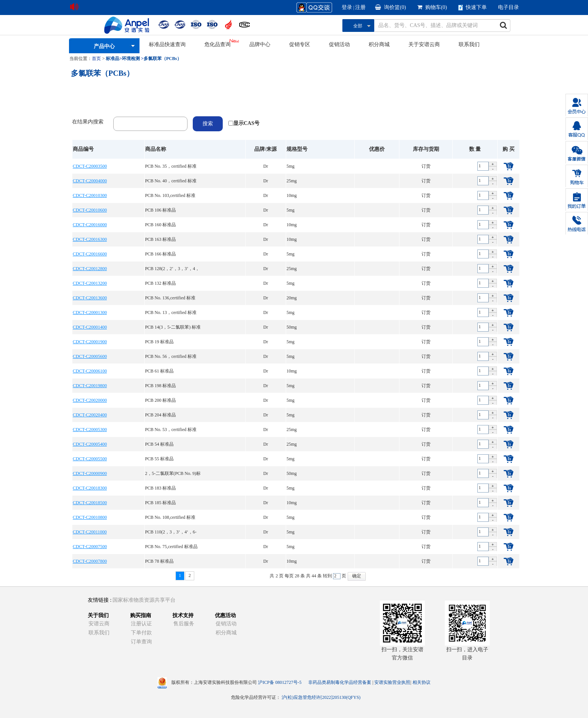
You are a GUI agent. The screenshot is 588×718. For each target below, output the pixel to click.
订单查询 (141, 642)
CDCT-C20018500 (90, 503)
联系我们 (469, 44)
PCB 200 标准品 (161, 400)
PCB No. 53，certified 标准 (171, 430)
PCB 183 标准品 (161, 488)
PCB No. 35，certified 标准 (171, 166)
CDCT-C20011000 (90, 532)
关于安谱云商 (424, 44)
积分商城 (379, 44)
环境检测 (131, 59)
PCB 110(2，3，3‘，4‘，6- (171, 532)
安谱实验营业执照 (392, 682)
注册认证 (141, 624)
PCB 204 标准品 (161, 415)
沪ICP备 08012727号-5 (280, 682)
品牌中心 (260, 44)
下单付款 (141, 633)
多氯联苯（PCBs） (163, 59)
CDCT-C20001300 (90, 312)
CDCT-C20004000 (90, 181)
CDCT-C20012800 (90, 269)
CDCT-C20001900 (90, 342)
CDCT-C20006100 (90, 371)
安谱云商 (99, 624)
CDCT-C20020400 (90, 415)
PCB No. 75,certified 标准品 (171, 547)
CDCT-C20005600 (90, 356)
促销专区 (300, 44)
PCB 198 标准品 (161, 386)
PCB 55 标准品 (160, 459)
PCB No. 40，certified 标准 (171, 181)
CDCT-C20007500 (90, 547)
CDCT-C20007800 (90, 561)
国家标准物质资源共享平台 (144, 600)
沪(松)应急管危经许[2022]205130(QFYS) (321, 697)
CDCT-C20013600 (90, 298)
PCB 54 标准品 (160, 444)
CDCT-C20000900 (90, 473)
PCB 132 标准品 (161, 283)
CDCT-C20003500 (90, 166)
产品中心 (104, 46)
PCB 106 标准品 (161, 210)
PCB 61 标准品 (160, 371)
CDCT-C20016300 (90, 239)
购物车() (432, 7)
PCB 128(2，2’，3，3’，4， (172, 269)
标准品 (112, 59)
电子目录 (508, 7)
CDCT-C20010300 (90, 195)
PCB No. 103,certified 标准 (170, 195)
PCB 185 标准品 (161, 503)
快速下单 (472, 8)
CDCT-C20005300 (90, 430)
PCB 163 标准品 (161, 239)
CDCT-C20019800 (90, 386)
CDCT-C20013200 (90, 283)
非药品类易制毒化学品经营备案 (340, 682)
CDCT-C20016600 (90, 254)
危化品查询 (217, 44)
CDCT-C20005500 (90, 459)
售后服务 (184, 624)
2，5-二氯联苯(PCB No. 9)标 (173, 473)
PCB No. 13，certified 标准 (171, 312)
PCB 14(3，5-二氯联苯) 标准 (173, 327)
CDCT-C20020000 (90, 400)
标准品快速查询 (167, 44)
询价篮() (390, 7)
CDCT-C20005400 (90, 444)
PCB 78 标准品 (160, 561)
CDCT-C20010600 (90, 210)
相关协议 (421, 682)
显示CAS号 (246, 123)
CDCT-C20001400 (90, 327)
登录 (347, 7)
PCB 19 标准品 (160, 342)
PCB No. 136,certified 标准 (170, 298)
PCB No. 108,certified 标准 (170, 517)
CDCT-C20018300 (90, 488)
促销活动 (339, 44)
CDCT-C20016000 (90, 225)
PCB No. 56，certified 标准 (171, 356)
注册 (360, 7)
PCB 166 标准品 (161, 254)
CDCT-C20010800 (90, 517)
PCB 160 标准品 (161, 225)
